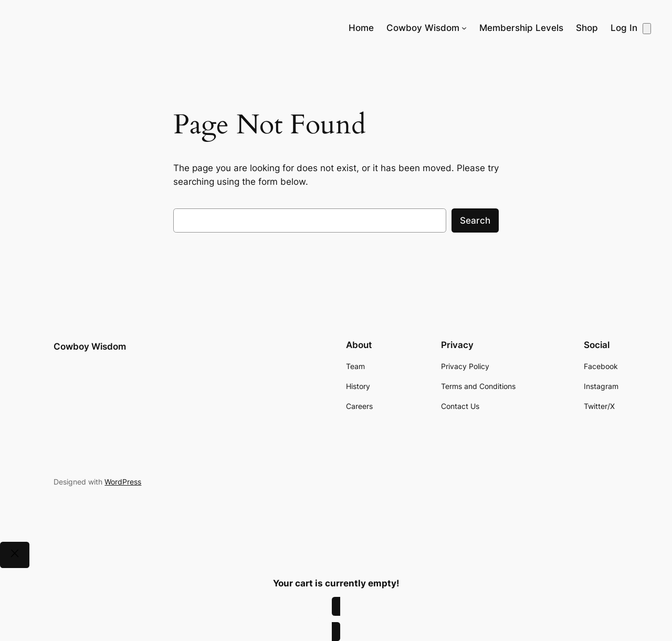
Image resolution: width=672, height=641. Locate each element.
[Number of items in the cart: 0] (647, 29)
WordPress (123, 482)
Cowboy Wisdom (90, 346)
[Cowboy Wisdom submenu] (464, 28)
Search (475, 220)
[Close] (15, 555)
